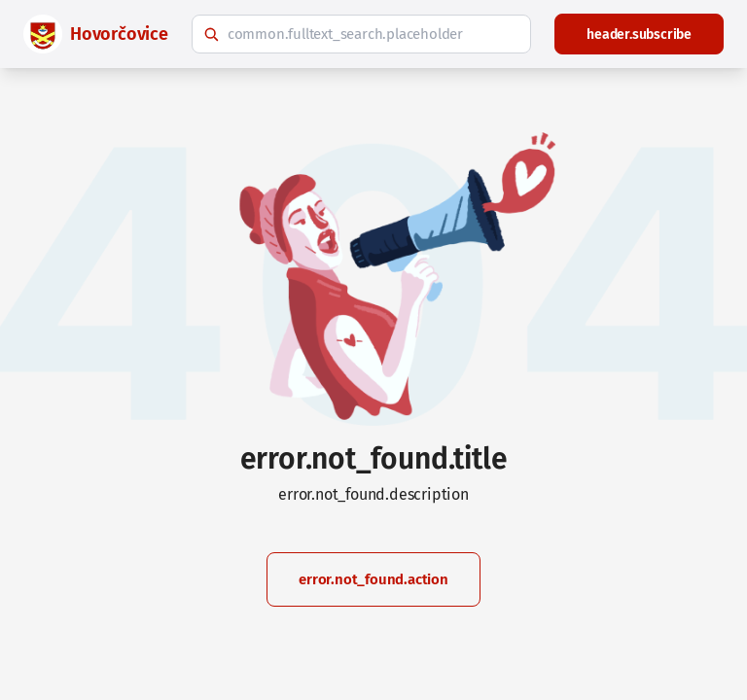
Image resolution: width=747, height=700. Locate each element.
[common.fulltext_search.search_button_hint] (211, 34)
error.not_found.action (373, 579)
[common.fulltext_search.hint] (361, 34)
